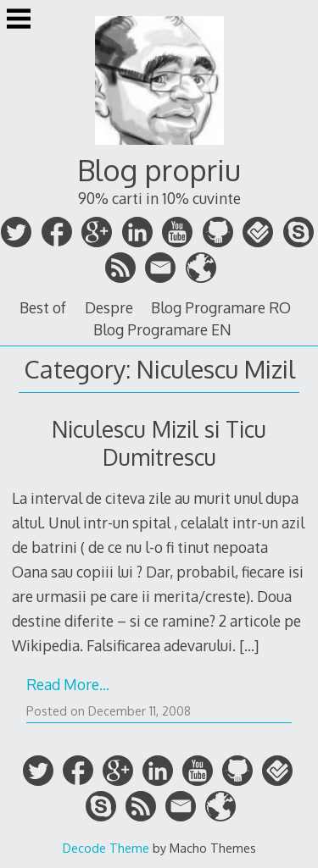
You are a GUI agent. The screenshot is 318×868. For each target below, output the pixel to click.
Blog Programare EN (162, 329)
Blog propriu (159, 170)
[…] (249, 645)
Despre (109, 307)
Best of (43, 307)
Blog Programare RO (221, 307)
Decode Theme (106, 848)
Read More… (68, 684)
